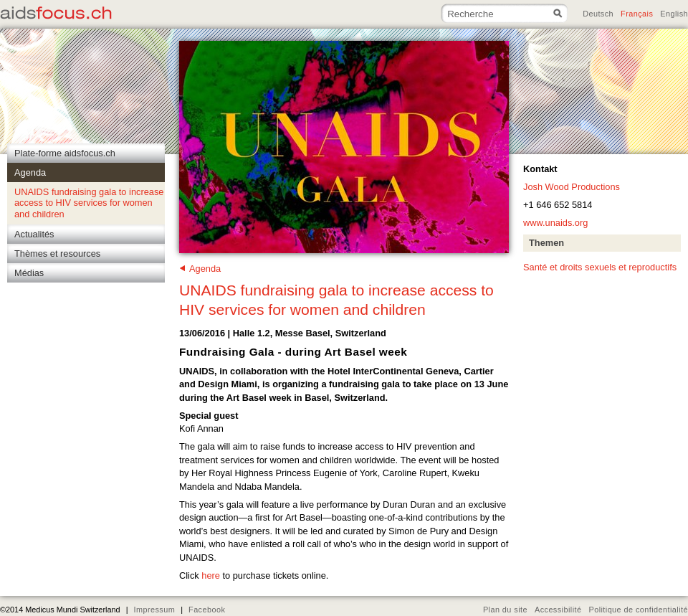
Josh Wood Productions (572, 187)
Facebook (207, 610)
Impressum (154, 610)
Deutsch (598, 14)
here (212, 575)
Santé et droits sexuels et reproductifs (600, 267)
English (674, 14)
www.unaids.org (555, 223)
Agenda (205, 269)
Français (637, 14)
